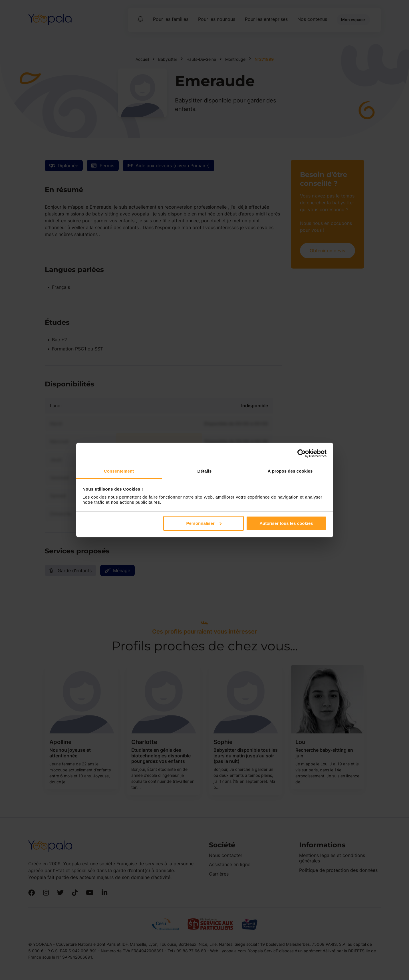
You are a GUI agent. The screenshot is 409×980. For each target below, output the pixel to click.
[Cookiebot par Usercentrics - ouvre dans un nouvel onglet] (302, 453)
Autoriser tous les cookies (286, 523)
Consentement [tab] (119, 471)
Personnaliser (204, 523)
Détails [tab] (205, 471)
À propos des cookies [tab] (290, 471)
